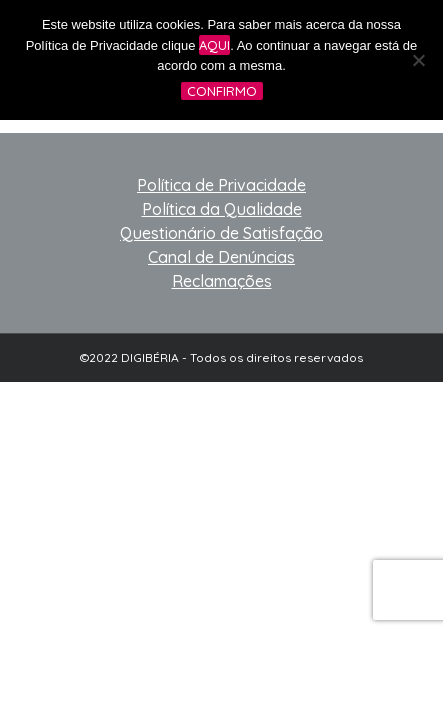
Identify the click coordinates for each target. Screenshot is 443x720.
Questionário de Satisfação (221, 233)
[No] (418, 60)
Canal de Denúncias (221, 257)
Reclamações (222, 281)
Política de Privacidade (221, 185)
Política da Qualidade (222, 209)
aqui (214, 45)
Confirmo (222, 91)
